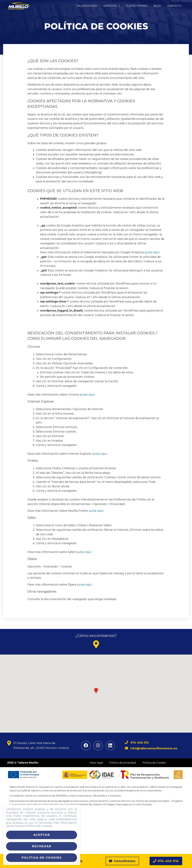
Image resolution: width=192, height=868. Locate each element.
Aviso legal (97, 763)
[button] (122, 862)
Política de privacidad (123, 763)
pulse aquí (152, 252)
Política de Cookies (154, 763)
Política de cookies (42, 858)
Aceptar (42, 835)
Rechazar (42, 846)
